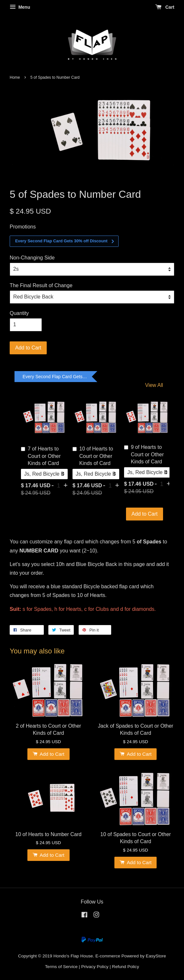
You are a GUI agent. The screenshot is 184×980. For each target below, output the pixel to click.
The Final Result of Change (41, 285)
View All (154, 385)
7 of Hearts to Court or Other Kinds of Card (41, 456)
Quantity (19, 313)
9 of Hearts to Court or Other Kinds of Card (144, 454)
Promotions (23, 227)
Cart (165, 7)
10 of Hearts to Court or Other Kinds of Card (93, 456)
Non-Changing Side (32, 258)
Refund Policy (126, 967)
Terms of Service (61, 967)
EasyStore (156, 956)
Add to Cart (145, 514)
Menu (20, 7)
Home (15, 77)
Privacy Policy (95, 967)
